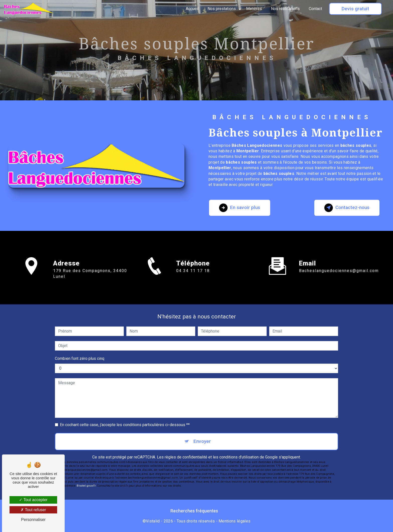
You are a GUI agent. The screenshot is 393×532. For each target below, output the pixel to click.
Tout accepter (33, 500)
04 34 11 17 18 (193, 276)
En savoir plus (240, 208)
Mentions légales (234, 521)
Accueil (192, 9)
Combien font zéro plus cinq (80, 358)
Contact (315, 9)
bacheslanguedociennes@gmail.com (339, 265)
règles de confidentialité (186, 457)
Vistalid (153, 521)
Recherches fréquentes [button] (194, 511)
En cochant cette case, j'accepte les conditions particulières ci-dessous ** (125, 425)
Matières (254, 9)
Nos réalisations (285, 9)
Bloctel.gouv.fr (86, 486)
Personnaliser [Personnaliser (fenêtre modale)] (33, 520)
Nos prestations (222, 9)
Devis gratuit (355, 9)
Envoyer (202, 441)
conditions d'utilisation (239, 457)
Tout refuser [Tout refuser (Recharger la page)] (33, 510)
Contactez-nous (347, 208)
